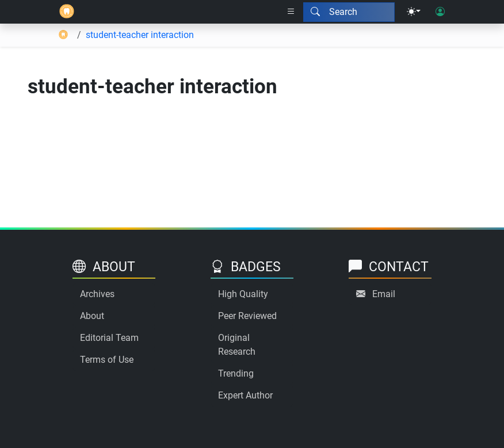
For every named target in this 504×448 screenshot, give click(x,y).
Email (384, 294)
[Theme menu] (414, 12)
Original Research (237, 345)
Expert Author (245, 395)
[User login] (440, 12)
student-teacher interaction (140, 35)
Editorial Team (109, 338)
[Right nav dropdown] (291, 12)
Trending (236, 373)
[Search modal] (349, 12)
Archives (97, 294)
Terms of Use (107, 360)
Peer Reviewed (247, 316)
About (92, 316)
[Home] (67, 12)
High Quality (243, 294)
